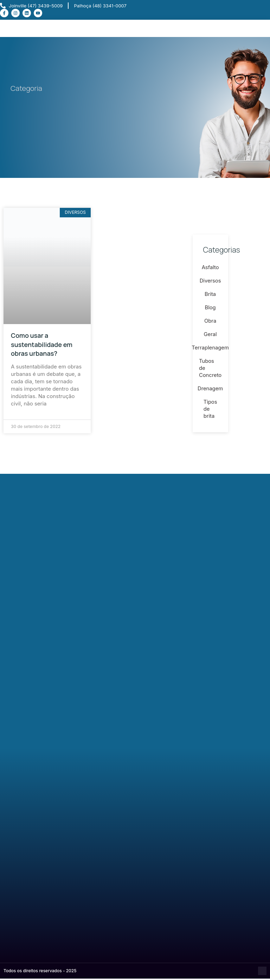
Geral (210, 337)
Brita (210, 296)
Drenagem (210, 391)
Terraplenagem (210, 350)
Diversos (210, 283)
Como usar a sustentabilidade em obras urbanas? (42, 344)
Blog (210, 310)
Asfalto (210, 270)
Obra (210, 323)
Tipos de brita (210, 411)
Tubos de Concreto (210, 370)
